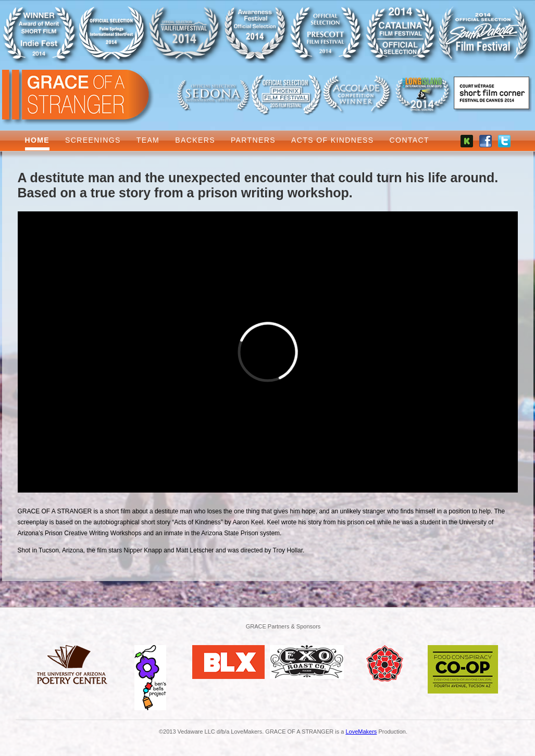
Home (38, 140)
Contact (409, 140)
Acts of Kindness (333, 140)
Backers (195, 140)
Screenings (93, 140)
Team (148, 140)
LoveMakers (361, 732)
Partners (253, 140)
